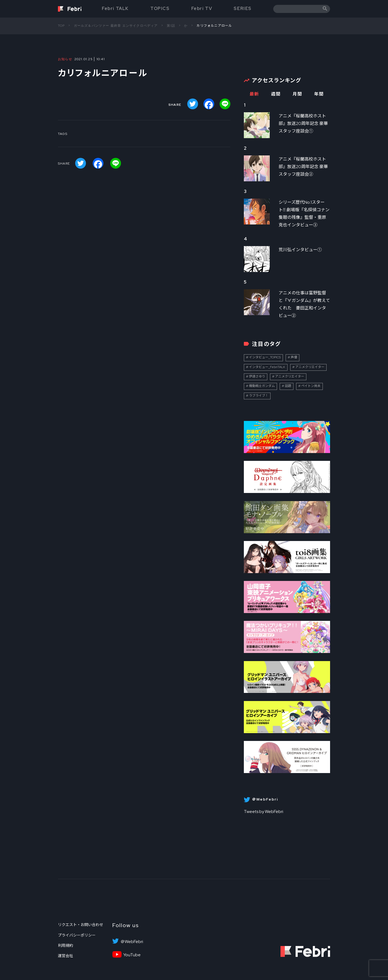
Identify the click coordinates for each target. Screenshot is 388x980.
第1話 (171, 26)
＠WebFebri (132, 942)
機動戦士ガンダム (262, 386)
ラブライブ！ (259, 396)
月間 (297, 94)
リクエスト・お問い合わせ (81, 925)
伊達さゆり (257, 376)
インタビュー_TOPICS (265, 357)
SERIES (243, 8)
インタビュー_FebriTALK (267, 367)
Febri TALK (115, 8)
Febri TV (202, 8)
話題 (288, 386)
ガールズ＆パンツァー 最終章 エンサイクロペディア (116, 26)
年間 (319, 94)
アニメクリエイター (310, 367)
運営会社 (65, 956)
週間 (276, 94)
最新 (254, 94)
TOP (61, 26)
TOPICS (160, 8)
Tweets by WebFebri (264, 811)
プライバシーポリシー (77, 935)
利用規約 (65, 945)
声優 (294, 357)
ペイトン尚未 (311, 386)
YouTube (132, 955)
